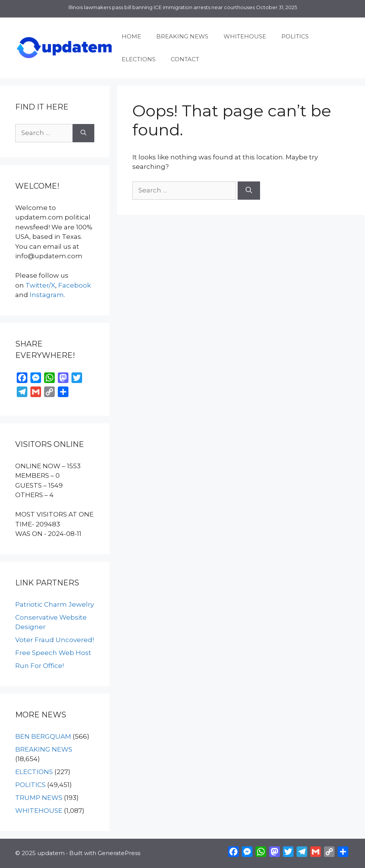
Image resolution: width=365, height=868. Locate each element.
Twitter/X (40, 285)
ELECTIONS (139, 59)
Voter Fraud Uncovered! (55, 640)
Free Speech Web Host (53, 653)
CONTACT (185, 59)
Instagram (47, 295)
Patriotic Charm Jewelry (55, 604)
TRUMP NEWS (39, 798)
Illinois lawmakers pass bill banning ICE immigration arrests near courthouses (162, 7)
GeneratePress (119, 853)
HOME (131, 36)
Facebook (75, 285)
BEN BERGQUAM (43, 736)
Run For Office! (40, 666)
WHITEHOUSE (245, 36)
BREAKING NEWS (182, 36)
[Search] (249, 191)
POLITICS (295, 36)
